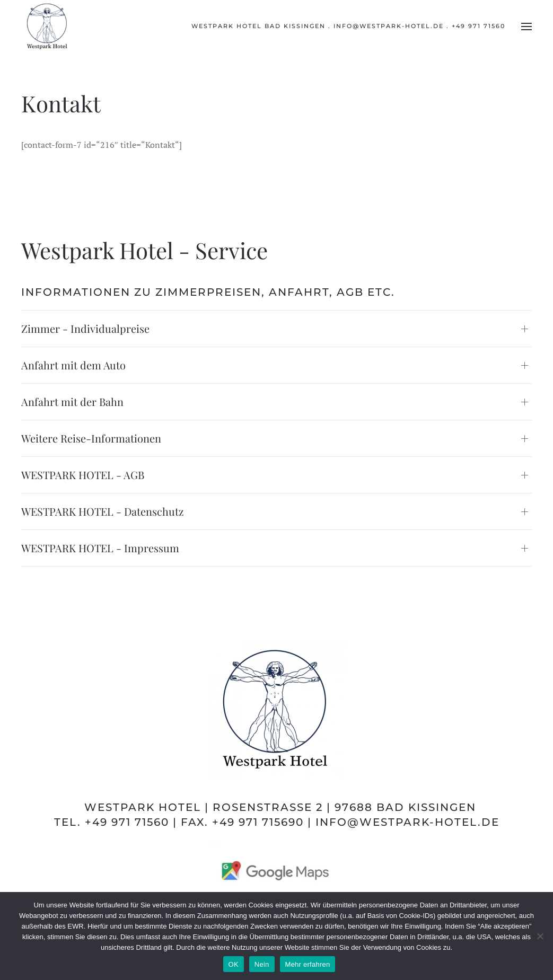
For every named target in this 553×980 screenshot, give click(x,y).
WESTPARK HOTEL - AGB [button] (83, 475)
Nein (262, 964)
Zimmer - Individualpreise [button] (85, 328)
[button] (526, 27)
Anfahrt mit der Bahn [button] (72, 401)
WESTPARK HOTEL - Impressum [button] (100, 548)
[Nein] (540, 936)
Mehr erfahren (308, 964)
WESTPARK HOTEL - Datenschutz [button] (103, 511)
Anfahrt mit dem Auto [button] (73, 365)
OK (234, 964)
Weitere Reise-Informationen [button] (91, 438)
